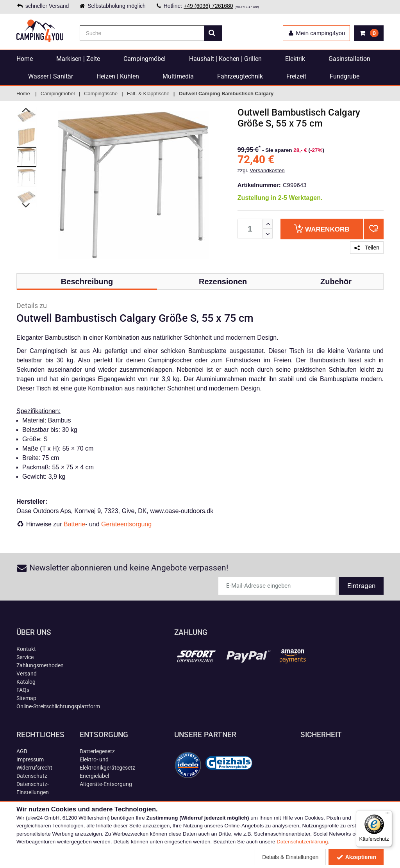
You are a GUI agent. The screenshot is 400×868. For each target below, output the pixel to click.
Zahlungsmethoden (40, 665)
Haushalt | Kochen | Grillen (225, 59)
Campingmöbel (145, 59)
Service (25, 657)
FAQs (23, 690)
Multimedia (178, 76)
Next (26, 205)
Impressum (30, 759)
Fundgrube (345, 76)
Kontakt (26, 649)
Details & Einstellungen (290, 857)
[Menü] (387, 815)
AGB (22, 751)
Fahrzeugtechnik (240, 76)
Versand (27, 674)
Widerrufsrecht (34, 768)
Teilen (367, 248)
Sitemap (26, 698)
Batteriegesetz (97, 751)
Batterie (74, 524)
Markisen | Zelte (78, 59)
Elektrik (295, 59)
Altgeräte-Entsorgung (106, 784)
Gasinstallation (349, 59)
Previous (26, 110)
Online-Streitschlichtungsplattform (58, 706)
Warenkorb (322, 229)
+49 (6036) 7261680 (208, 6)
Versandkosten (267, 170)
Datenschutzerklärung (302, 842)
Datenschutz (32, 776)
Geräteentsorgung (126, 524)
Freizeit (296, 76)
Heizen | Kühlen (118, 76)
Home (25, 59)
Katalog (26, 682)
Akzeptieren (356, 857)
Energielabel (94, 776)
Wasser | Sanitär (51, 76)
